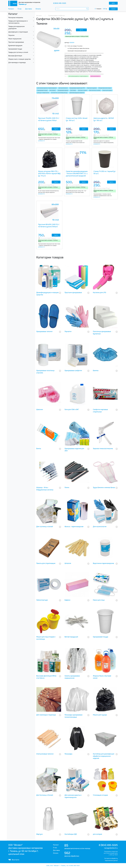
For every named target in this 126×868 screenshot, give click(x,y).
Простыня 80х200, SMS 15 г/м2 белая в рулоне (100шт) (49, 226)
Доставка (29, 9)
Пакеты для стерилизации (46, 563)
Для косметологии (63, 88)
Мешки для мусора (107, 90)
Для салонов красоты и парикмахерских (47, 88)
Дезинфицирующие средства (77, 93)
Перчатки (11, 35)
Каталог (11, 9)
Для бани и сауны (83, 90)
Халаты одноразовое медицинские (72, 677)
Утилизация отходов (100, 795)
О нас (20, 9)
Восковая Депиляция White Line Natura (46, 677)
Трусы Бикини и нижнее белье (104, 488)
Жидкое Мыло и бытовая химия (102, 677)
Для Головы (73, 90)
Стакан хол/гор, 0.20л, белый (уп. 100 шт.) (77, 119)
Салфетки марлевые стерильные (100, 411)
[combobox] (72, 9)
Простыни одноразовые (16, 42)
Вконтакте (14, 860)
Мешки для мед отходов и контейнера (46, 638)
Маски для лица (99, 600)
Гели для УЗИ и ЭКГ (72, 410)
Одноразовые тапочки (44, 331)
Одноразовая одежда (63, 90)
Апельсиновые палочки (45, 754)
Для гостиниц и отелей (95, 90)
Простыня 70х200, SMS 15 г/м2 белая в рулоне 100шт (49, 119)
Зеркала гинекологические (103, 449)
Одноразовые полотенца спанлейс (45, 372)
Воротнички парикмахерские (103, 563)
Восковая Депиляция (15, 56)
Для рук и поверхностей (43, 93)
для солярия (53, 90)
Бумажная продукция (15, 46)
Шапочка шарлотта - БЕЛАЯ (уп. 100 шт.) (104, 119)
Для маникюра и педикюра (17, 63)
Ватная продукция (71, 637)
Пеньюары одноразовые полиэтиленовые (73, 716)
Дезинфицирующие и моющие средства (47, 294)
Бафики (67, 600)
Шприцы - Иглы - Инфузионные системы (45, 489)
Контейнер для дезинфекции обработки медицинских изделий (104, 756)
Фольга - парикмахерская (74, 527)
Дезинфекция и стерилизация (18, 32)
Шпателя (68, 563)
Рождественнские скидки (105, 88)
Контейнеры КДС (71, 834)
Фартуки (39, 834)
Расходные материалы (16, 18)
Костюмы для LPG (99, 293)
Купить (81, 30)
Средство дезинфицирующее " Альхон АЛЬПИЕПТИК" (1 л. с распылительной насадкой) (77, 174)
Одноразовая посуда (15, 49)
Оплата (38, 9)
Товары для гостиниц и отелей (18, 52)
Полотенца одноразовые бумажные (102, 333)
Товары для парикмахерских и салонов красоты (18, 22)
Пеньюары (68, 754)
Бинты (39, 449)
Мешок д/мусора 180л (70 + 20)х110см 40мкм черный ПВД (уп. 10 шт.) (49, 174)
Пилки (67, 488)
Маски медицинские (15, 39)
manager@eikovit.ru (111, 848)
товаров (102, 9)
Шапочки (40, 410)
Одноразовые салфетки (73, 371)
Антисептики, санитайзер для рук (59, 93)
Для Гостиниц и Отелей (45, 795)
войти (113, 3)
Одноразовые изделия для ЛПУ (77, 88)
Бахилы (96, 371)
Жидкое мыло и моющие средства (20, 59)
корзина (113, 9)
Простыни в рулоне (92, 88)
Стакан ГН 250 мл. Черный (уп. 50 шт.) (105, 173)
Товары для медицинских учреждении (17, 28)
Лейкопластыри (42, 600)
